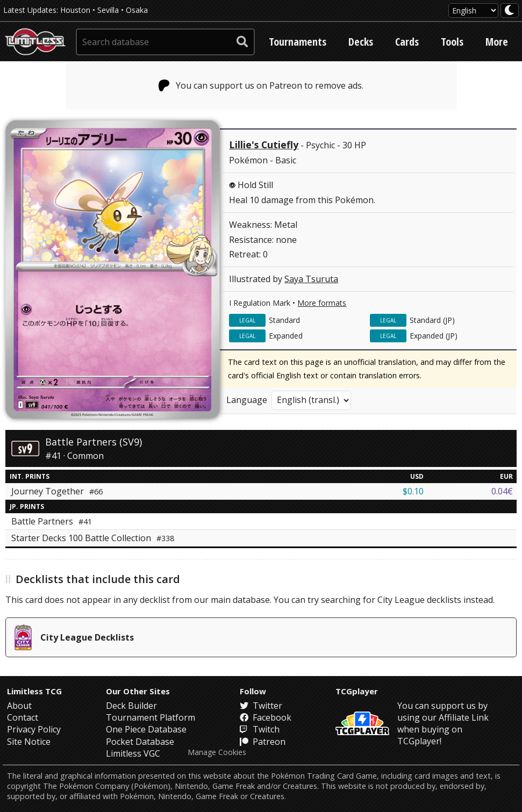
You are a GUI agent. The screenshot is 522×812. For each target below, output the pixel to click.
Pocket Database (140, 742)
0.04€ (502, 491)
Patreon (263, 742)
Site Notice (29, 742)
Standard (284, 320)
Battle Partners (52, 521)
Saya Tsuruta (311, 279)
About (19, 706)
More (497, 42)
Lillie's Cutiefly (264, 145)
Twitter (261, 706)
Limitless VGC (133, 753)
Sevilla (108, 10)
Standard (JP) (432, 320)
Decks (361, 42)
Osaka (137, 10)
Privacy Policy (34, 729)
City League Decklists (74, 637)
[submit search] (242, 42)
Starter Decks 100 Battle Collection (93, 538)
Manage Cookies (217, 752)
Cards (407, 42)
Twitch (260, 729)
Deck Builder (131, 706)
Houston (75, 10)
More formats (322, 303)
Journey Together (57, 491)
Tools (452, 42)
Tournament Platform (151, 717)
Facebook (266, 717)
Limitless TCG (34, 691)
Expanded (286, 336)
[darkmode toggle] (510, 10)
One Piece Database (146, 729)
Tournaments (298, 42)
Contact (23, 717)
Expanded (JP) (434, 336)
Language (247, 400)
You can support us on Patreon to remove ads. (261, 85)
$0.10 (413, 491)
